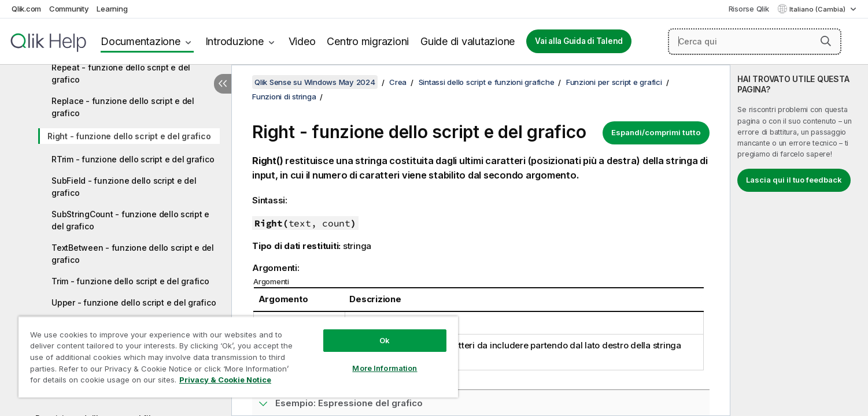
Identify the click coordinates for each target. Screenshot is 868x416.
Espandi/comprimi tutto (656, 132)
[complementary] (799, 240)
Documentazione (141, 41)
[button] (826, 41)
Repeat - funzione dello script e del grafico (121, 73)
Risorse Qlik (749, 9)
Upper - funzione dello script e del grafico (134, 302)
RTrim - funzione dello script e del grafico (133, 159)
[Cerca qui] (755, 42)
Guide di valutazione (468, 41)
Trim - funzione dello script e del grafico (130, 281)
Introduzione (234, 41)
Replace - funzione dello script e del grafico (123, 107)
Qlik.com (26, 9)
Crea (398, 82)
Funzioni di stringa (284, 96)
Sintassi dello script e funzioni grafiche (487, 82)
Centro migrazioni (368, 41)
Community (69, 9)
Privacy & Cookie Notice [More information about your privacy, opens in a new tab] (225, 380)
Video (302, 41)
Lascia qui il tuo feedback (794, 180)
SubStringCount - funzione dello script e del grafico (130, 220)
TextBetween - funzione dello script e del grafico (133, 254)
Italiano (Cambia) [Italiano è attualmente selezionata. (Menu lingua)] (818, 9)
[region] (238, 357)
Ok (385, 340)
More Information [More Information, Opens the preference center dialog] (385, 368)
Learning (112, 9)
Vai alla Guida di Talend (579, 41)
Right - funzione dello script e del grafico (129, 136)
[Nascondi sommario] (223, 84)
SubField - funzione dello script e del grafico (124, 187)
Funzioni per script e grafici (614, 82)
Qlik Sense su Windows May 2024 (315, 82)
